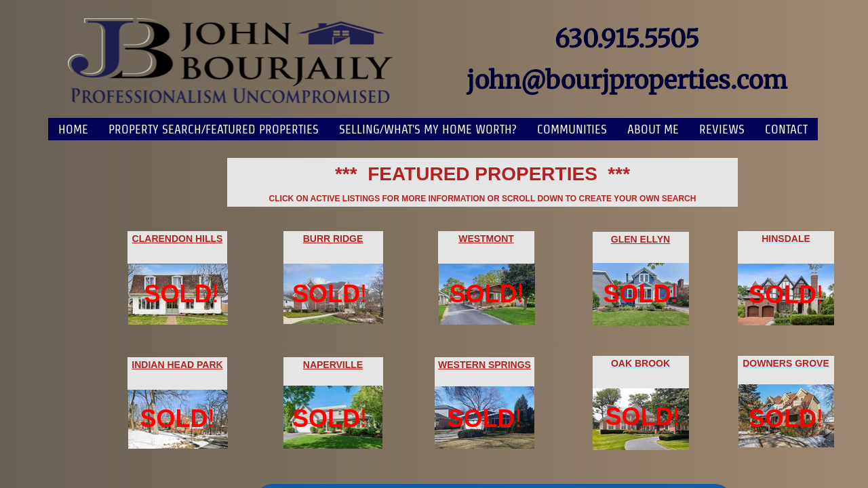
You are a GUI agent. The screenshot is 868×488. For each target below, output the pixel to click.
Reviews (722, 129)
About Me (653, 129)
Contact (786, 129)
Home (73, 129)
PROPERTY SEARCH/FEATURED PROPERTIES (214, 129)
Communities (572, 129)
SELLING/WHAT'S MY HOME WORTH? (428, 129)
